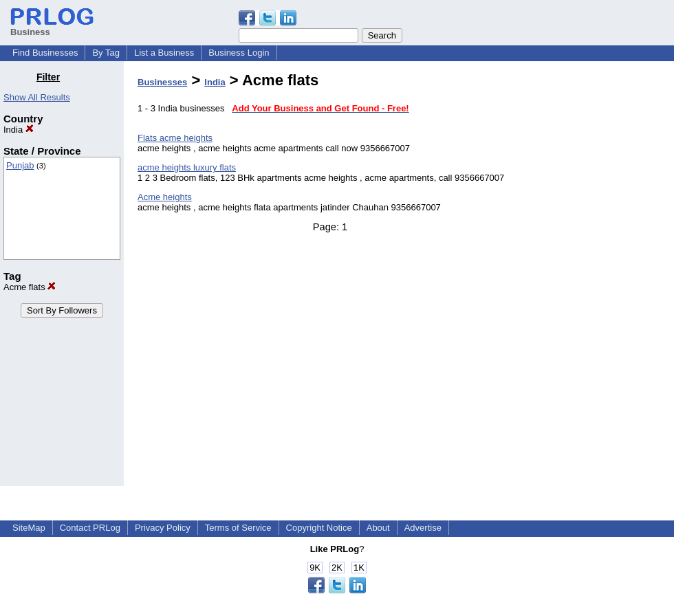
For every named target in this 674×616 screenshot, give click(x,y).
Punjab (20, 165)
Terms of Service (238, 528)
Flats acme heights (175, 138)
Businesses (162, 82)
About (378, 528)
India (19, 130)
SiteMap (29, 528)
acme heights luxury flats (187, 167)
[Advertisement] (604, 278)
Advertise (423, 528)
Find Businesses (45, 53)
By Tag (106, 53)
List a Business (164, 53)
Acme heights (165, 197)
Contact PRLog (90, 528)
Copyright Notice (319, 528)
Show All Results (37, 97)
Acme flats (30, 287)
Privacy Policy (163, 528)
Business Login (239, 53)
